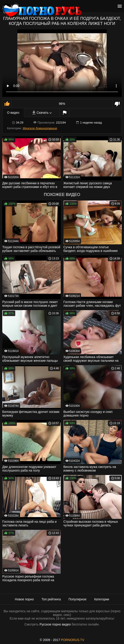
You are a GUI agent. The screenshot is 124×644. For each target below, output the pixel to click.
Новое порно (24, 599)
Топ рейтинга (51, 599)
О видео (13, 113)
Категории (102, 599)
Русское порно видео (55, 624)
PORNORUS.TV (73, 640)
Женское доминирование (40, 128)
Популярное (77, 599)
